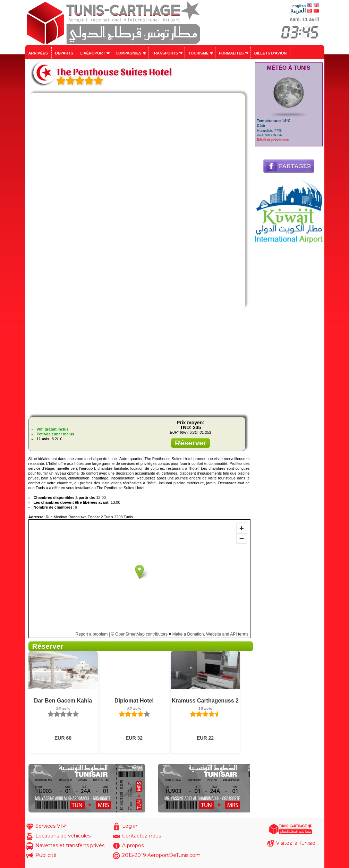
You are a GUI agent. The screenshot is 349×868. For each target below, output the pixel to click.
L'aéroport (93, 53)
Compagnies (128, 53)
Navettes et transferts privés (70, 845)
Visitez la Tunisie (296, 843)
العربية (298, 11)
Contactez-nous (142, 836)
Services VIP (51, 826)
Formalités (231, 53)
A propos (133, 845)
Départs (64, 53)
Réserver (190, 443)
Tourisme (198, 53)
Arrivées (38, 53)
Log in (130, 826)
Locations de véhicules (63, 836)
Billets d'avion (270, 53)
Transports (165, 53)
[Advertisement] (139, 363)
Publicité (46, 855)
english (299, 6)
